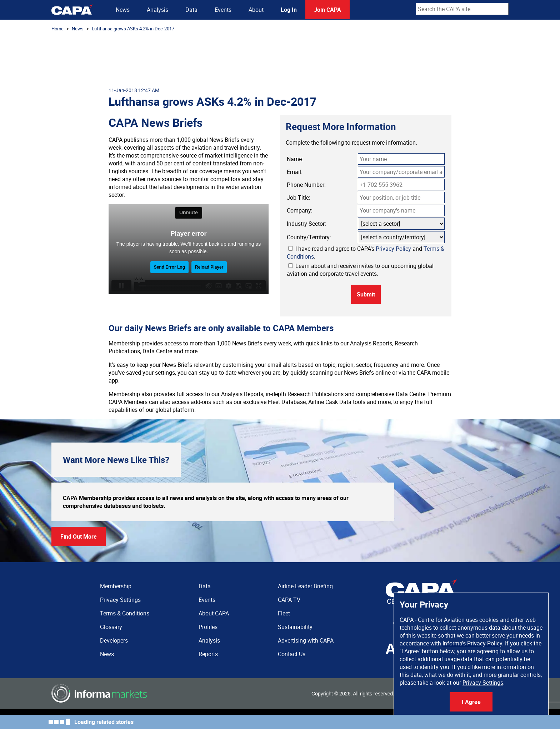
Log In (289, 10)
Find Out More (79, 536)
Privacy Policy (393, 249)
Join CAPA (327, 10)
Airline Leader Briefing (305, 586)
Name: (295, 159)
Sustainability (295, 627)
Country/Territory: (309, 237)
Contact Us (292, 654)
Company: (300, 210)
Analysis (157, 10)
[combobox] (462, 9)
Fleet (284, 613)
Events (223, 10)
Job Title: (299, 198)
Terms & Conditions (125, 613)
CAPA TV (289, 600)
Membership (116, 586)
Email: (295, 172)
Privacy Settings (483, 683)
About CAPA (214, 613)
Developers (114, 640)
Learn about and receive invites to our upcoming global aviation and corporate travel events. (360, 270)
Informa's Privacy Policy (472, 643)
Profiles (208, 627)
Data (191, 10)
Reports (208, 654)
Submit (366, 294)
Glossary (111, 627)
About (256, 10)
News (123, 10)
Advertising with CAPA (306, 640)
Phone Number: (306, 185)
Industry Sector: (306, 224)
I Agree (471, 702)
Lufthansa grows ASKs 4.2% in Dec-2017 (133, 29)
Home (57, 29)
